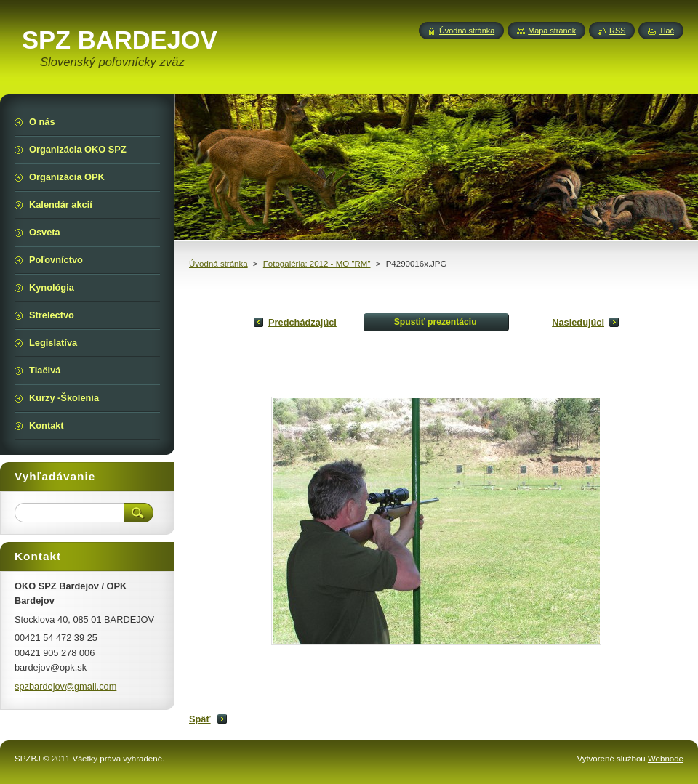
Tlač (666, 31)
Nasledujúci (578, 322)
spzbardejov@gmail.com (65, 686)
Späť (200, 719)
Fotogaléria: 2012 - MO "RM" (317, 264)
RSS (617, 31)
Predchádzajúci (302, 322)
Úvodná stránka (218, 264)
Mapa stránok (552, 31)
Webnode (666, 759)
